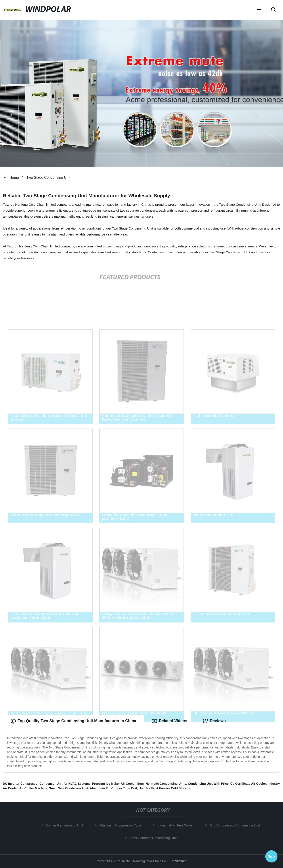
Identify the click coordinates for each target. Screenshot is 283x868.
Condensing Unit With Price (208, 784)
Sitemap (181, 861)
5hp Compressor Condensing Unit (237, 825)
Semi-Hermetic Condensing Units (162, 784)
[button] (259, 10)
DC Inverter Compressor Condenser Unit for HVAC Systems (47, 784)
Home (14, 178)
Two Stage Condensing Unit (48, 178)
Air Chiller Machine (33, 788)
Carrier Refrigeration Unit (66, 825)
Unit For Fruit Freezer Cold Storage (164, 788)
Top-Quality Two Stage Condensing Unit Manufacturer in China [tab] (73, 721)
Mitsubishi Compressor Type (122, 825)
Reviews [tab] (214, 721)
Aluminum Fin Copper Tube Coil (113, 788)
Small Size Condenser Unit (69, 788)
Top (272, 856)
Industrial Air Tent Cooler (177, 825)
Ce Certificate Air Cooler (248, 784)
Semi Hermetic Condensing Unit (155, 838)
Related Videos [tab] (169, 721)
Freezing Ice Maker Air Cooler (114, 784)
